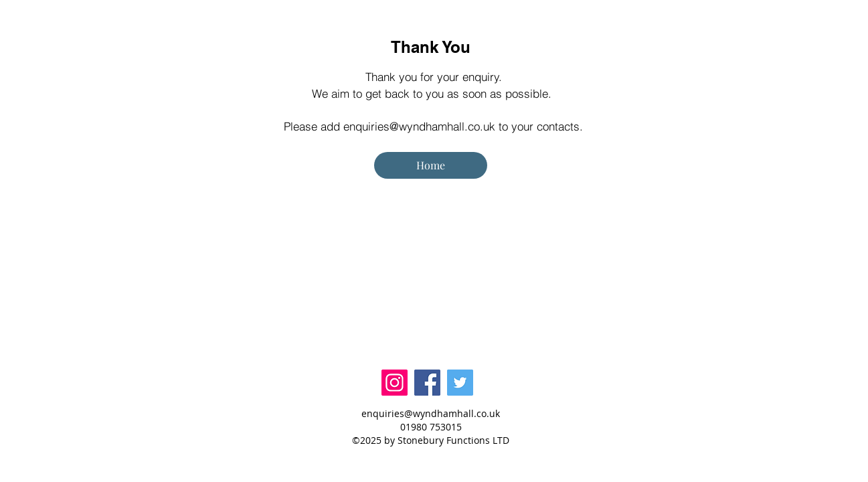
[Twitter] (460, 383)
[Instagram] (395, 383)
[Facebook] (427, 383)
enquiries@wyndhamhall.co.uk (419, 126)
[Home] (431, 165)
